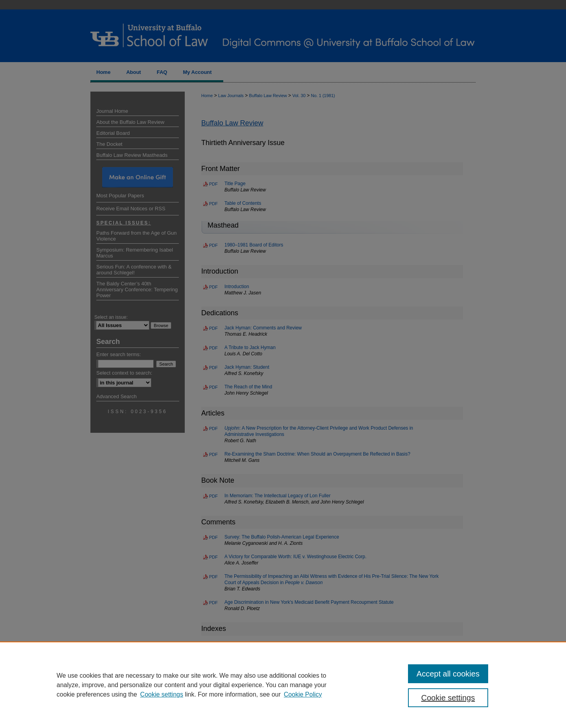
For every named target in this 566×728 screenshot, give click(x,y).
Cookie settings (162, 694)
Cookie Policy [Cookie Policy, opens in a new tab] (303, 694)
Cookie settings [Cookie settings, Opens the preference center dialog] (448, 698)
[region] (283, 685)
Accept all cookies (448, 674)
